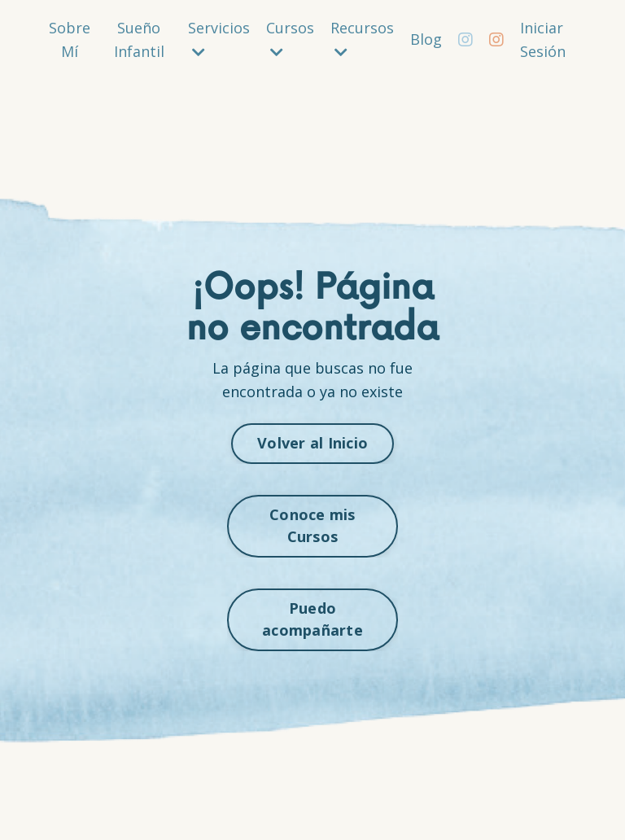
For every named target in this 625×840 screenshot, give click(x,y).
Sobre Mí (70, 39)
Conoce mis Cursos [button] (312, 525)
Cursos (290, 39)
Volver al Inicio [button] (312, 443)
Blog (426, 39)
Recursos (362, 39)
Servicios (219, 39)
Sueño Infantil (139, 39)
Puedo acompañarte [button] (312, 619)
